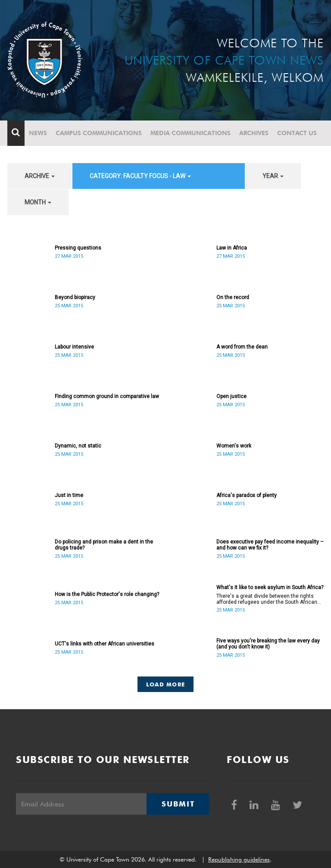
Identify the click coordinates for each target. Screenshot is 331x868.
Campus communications (99, 133)
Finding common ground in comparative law (107, 396)
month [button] (38, 202)
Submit (178, 804)
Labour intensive (74, 347)
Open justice (231, 396)
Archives (254, 133)
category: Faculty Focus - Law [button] (140, 176)
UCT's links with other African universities (105, 644)
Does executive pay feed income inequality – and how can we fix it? (270, 545)
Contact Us (297, 133)
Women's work (234, 446)
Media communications (190, 133)
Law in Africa (232, 248)
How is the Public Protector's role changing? (107, 594)
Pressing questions (78, 248)
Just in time (69, 495)
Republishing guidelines (239, 859)
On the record (233, 297)
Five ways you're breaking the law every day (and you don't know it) (268, 644)
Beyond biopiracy (75, 297)
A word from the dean (242, 347)
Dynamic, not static (78, 446)
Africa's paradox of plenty (247, 495)
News (38, 133)
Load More (166, 684)
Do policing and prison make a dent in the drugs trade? (104, 545)
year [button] (273, 176)
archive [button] (40, 176)
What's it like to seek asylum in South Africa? (270, 587)
